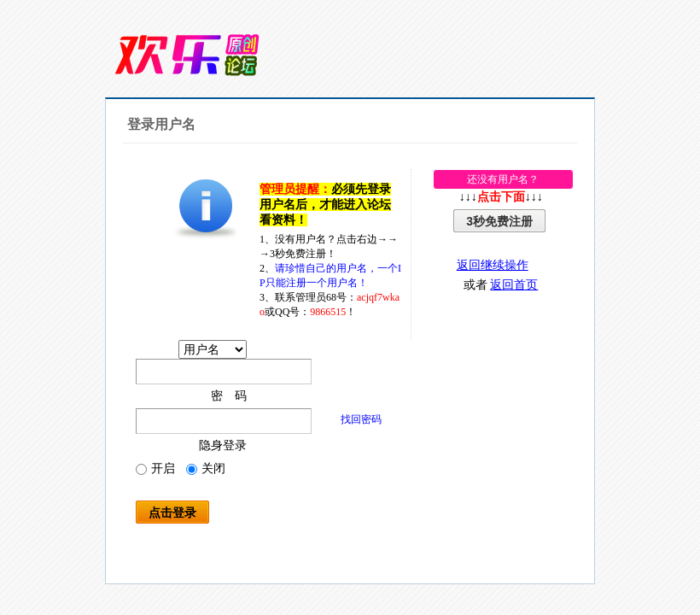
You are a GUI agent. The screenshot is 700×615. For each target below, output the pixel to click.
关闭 (206, 469)
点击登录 (172, 512)
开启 (155, 469)
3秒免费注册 (499, 221)
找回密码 (361, 419)
